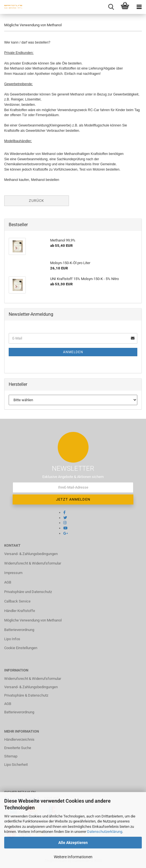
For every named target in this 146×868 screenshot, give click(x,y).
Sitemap (11, 756)
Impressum (13, 573)
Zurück (36, 201)
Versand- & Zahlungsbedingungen (31, 554)
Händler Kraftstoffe (20, 611)
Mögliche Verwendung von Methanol (33, 620)
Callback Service (17, 601)
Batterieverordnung (19, 630)
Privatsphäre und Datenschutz (28, 592)
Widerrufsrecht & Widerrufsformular (33, 563)
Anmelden (73, 352)
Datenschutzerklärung (105, 832)
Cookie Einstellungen (21, 648)
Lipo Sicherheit (16, 765)
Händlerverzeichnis (19, 739)
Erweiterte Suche (18, 748)
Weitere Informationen (73, 857)
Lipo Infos (12, 639)
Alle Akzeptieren (73, 843)
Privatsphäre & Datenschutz (26, 695)
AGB (8, 582)
